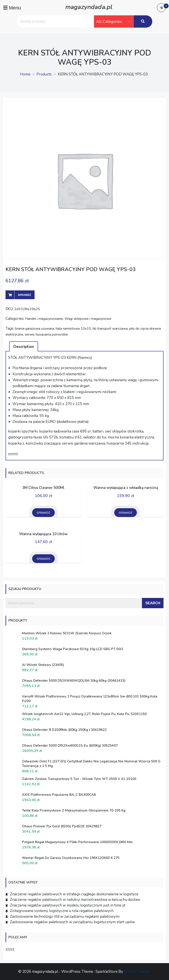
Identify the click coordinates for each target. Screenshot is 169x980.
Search (153, 603)
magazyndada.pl (89, 6)
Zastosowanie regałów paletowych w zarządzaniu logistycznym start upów (72, 922)
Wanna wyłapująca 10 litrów (43, 534)
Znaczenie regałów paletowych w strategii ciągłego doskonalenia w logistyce (74, 894)
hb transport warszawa (110, 329)
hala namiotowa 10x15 (73, 329)
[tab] (24, 346)
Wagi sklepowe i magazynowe (88, 319)
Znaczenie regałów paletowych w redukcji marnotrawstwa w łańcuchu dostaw (75, 900)
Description (24, 347)
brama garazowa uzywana (35, 329)
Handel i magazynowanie (44, 319)
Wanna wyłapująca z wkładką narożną (126, 488)
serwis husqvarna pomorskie (46, 334)
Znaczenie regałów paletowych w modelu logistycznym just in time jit (68, 905)
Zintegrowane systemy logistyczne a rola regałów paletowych (62, 911)
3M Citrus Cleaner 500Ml (43, 488)
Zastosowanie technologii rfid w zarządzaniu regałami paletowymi (65, 917)
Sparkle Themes (137, 972)
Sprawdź (24, 295)
